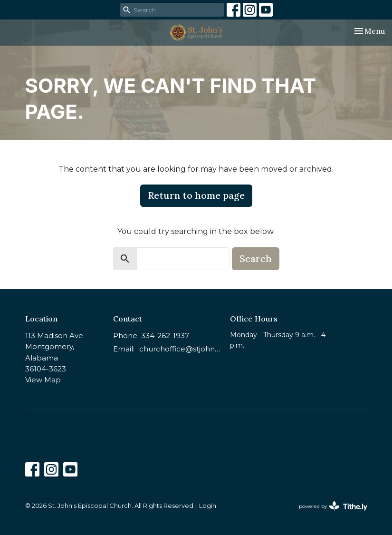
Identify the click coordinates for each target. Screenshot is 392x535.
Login (208, 506)
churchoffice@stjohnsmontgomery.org (180, 349)
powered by (333, 506)
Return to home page (196, 195)
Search (256, 258)
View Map (43, 380)
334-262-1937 (165, 336)
